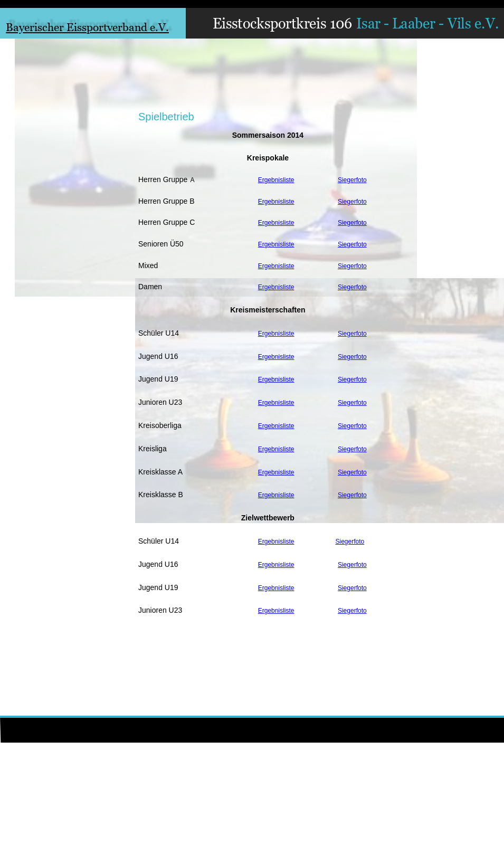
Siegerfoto (352, 180)
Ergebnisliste (276, 180)
